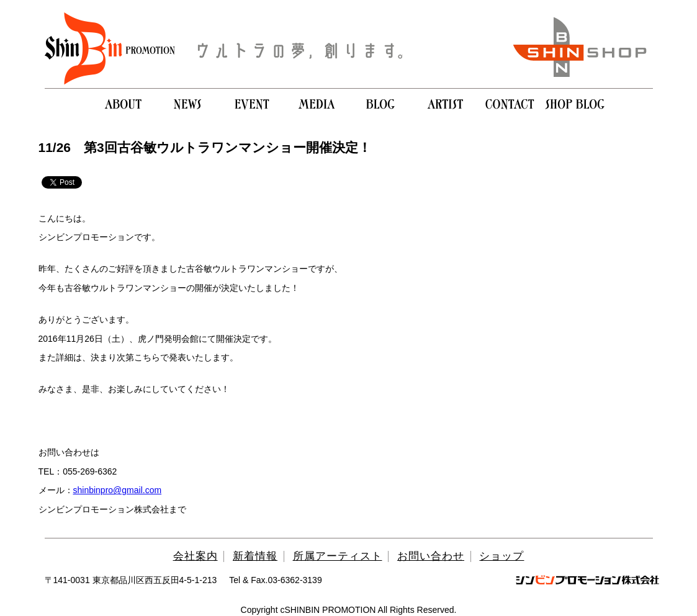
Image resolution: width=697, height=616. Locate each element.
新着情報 (255, 556)
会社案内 (196, 556)
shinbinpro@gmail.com (118, 490)
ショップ (501, 556)
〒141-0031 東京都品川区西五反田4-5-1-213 (131, 580)
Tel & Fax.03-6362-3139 (275, 580)
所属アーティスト (338, 556)
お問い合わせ (431, 556)
